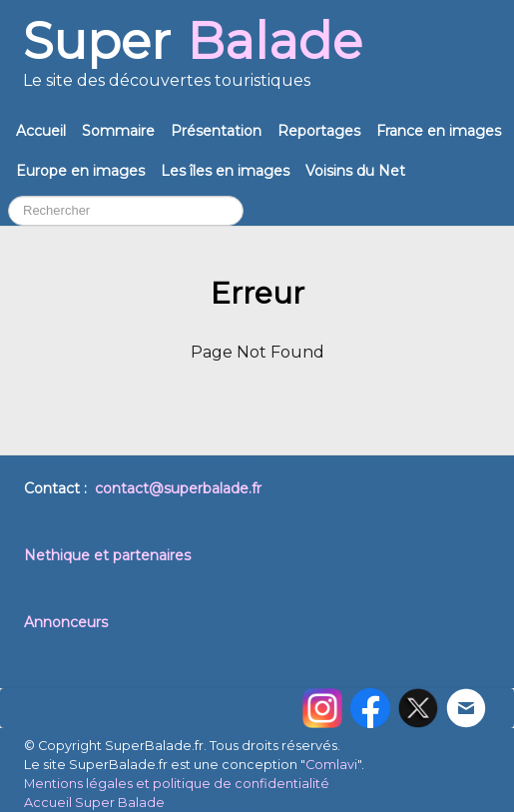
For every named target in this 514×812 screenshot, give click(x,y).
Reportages (319, 131)
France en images (439, 131)
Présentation (216, 131)
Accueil (41, 131)
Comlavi (331, 765)
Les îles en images (225, 171)
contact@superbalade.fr (178, 488)
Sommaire (118, 131)
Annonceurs (66, 622)
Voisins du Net (355, 171)
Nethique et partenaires (107, 555)
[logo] (193, 61)
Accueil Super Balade (94, 803)
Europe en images (80, 171)
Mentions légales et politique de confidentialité (177, 784)
